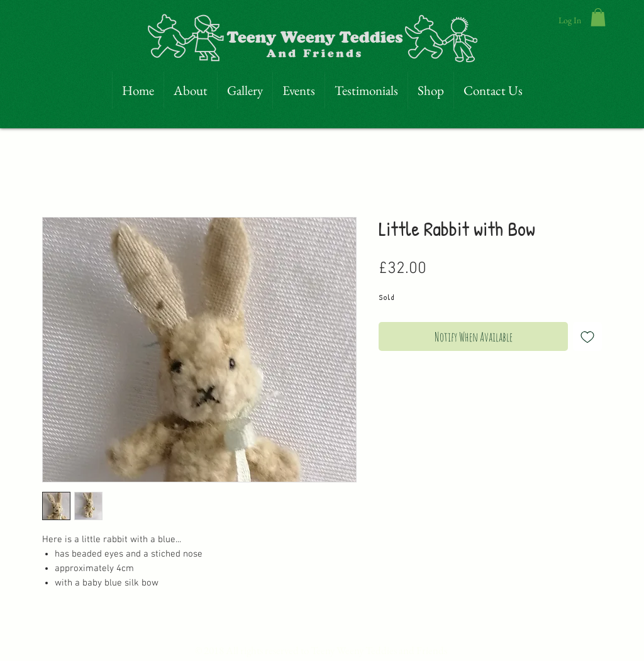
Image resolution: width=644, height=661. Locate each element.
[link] (598, 17)
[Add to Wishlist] (587, 336)
